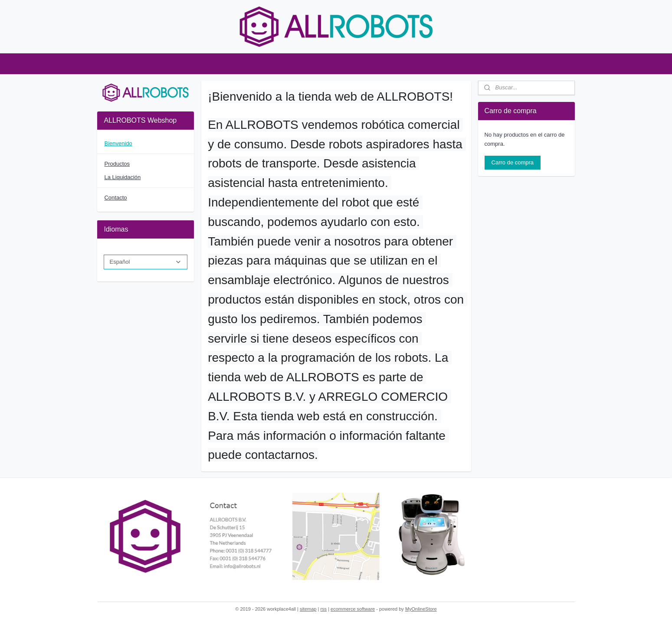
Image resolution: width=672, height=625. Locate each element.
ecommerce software (353, 609)
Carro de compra (513, 162)
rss (323, 609)
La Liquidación (122, 177)
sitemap (308, 609)
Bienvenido (118, 143)
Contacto (115, 198)
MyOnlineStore (421, 609)
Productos (117, 164)
